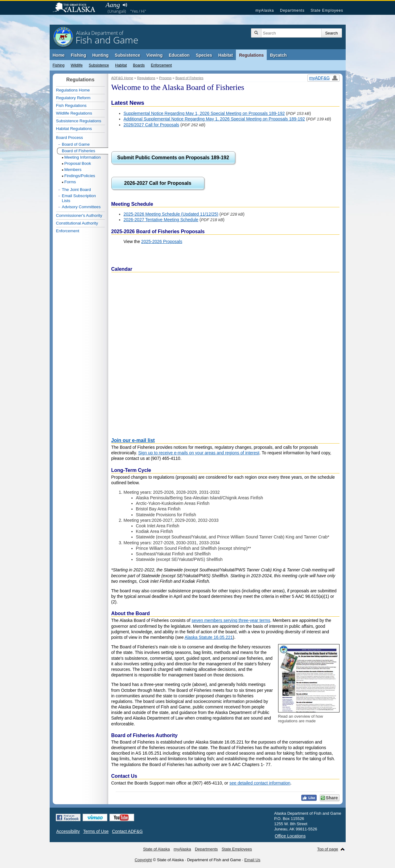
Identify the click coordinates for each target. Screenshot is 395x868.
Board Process (70, 138)
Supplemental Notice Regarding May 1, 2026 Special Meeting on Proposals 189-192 (204, 113)
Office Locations (290, 836)
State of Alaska (77, 8)
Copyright (143, 860)
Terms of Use (96, 831)
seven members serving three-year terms (231, 620)
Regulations (251, 55)
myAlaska (265, 10)
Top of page (328, 849)
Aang (113, 5)
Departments (292, 10)
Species (204, 55)
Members (73, 170)
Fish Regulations (71, 105)
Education (179, 55)
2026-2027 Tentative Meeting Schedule (161, 220)
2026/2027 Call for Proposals (152, 125)
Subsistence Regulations (79, 121)
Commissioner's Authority (79, 215)
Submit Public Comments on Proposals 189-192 (173, 158)
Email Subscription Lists (79, 198)
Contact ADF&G (127, 831)
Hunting (100, 55)
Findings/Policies (80, 176)
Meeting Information (83, 157)
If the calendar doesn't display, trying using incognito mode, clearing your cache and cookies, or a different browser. (225, 353)
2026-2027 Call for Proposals (158, 183)
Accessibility (68, 831)
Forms (70, 182)
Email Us (252, 860)
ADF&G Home (122, 78)
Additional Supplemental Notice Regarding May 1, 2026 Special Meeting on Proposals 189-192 (214, 119)
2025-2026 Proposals (162, 241)
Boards (139, 65)
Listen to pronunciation (125, 5)
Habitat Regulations (74, 129)
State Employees (327, 10)
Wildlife (77, 65)
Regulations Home (73, 90)
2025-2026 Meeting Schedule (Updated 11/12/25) (171, 214)
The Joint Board (76, 190)
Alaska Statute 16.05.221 (209, 637)
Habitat (226, 55)
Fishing (78, 55)
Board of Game (76, 144)
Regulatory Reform (73, 98)
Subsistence (127, 55)
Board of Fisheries (189, 78)
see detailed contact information (260, 783)
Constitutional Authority (77, 223)
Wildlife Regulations (74, 113)
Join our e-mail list (133, 440)
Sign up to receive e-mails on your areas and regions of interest (199, 453)
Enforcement (161, 65)
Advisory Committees (81, 207)
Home (59, 55)
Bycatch (278, 55)
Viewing (155, 55)
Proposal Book (78, 163)
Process (165, 78)
